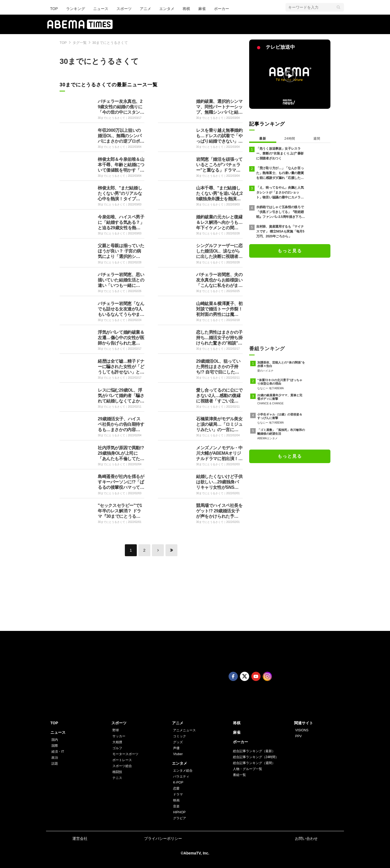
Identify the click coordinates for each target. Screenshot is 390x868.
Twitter (245, 676)
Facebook (233, 676)
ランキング (76, 9)
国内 (55, 740)
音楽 (176, 806)
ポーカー (222, 9)
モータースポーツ (125, 754)
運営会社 (80, 838)
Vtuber (178, 754)
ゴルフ (117, 748)
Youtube (256, 676)
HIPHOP (179, 812)
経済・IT (58, 752)
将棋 (186, 9)
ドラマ (178, 794)
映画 (176, 800)
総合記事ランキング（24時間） (256, 757)
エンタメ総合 (183, 771)
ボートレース (122, 760)
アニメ (145, 9)
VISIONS (302, 730)
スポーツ (124, 9)
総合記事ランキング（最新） (254, 751)
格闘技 (117, 772)
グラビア (180, 818)
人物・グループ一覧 (248, 769)
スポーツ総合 (122, 766)
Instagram (267, 676)
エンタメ (167, 9)
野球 (116, 730)
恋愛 (176, 788)
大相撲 (117, 742)
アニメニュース (184, 730)
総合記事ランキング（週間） (254, 763)
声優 (176, 748)
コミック (180, 736)
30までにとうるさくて (110, 43)
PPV (298, 736)
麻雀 (202, 9)
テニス (117, 778)
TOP (54, 9)
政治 (55, 758)
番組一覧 (239, 775)
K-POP (178, 782)
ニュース (101, 9)
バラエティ (181, 777)
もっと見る (290, 251)
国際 (55, 746)
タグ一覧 (80, 43)
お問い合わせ (306, 838)
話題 (55, 764)
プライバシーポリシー (163, 838)
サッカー (119, 736)
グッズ (178, 742)
